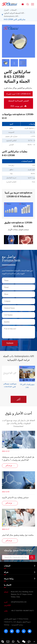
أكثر (19, 399)
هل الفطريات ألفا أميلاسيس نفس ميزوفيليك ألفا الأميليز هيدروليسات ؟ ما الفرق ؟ (18, 459)
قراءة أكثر (10, 466)
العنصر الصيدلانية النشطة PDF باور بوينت (18, 103)
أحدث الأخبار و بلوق (18, 413)
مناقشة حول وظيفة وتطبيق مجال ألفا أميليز (18, 535)
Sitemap (7, 625)
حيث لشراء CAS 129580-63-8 (18, 94)
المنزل (6, 10)
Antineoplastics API (11, 16)
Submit (10, 343)
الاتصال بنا (8, 585)
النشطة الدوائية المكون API (14, 13)
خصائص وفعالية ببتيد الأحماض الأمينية (15, 498)
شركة (6, 572)
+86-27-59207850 (17, 611)
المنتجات (13, 10)
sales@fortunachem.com (19, 602)
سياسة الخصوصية (17, 625)
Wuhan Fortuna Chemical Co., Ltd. (18, 620)
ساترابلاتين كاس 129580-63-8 (15, 19)
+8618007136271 (28, 611)
